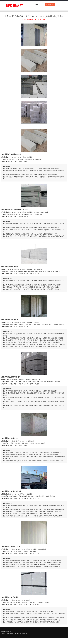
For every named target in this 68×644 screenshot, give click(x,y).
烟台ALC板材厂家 (22, 634)
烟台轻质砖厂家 (12, 634)
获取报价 (50, 4)
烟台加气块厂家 (6, 632)
